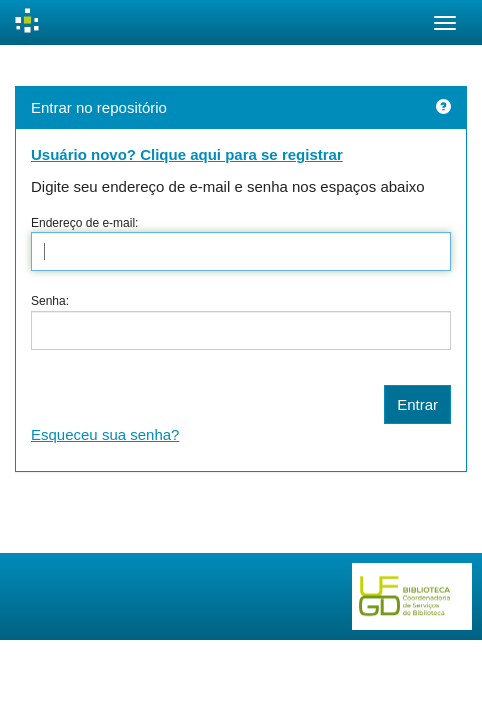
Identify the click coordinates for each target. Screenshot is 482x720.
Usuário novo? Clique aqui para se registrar (187, 154)
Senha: (50, 301)
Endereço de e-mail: (84, 223)
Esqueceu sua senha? (105, 434)
